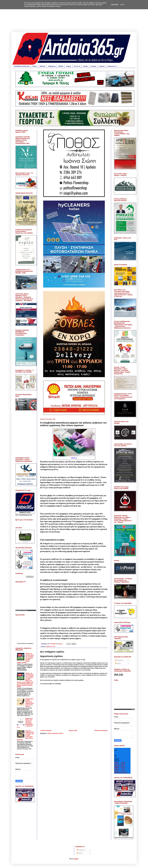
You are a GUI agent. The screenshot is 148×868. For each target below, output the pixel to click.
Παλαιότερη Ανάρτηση (101, 730)
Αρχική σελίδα (73, 730)
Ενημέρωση (52, 66)
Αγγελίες (102, 66)
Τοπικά (34, 66)
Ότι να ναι (77, 66)
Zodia (133, 709)
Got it (122, 5)
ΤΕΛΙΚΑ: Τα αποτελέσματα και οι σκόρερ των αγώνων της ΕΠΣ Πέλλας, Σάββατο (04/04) (25, 658)
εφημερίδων (30, 643)
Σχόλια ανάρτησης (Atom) (56, 733)
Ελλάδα (61, 66)
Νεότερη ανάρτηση (46, 730)
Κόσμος (69, 66)
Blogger (76, 859)
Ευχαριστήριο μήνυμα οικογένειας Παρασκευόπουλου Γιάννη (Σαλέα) (30, 703)
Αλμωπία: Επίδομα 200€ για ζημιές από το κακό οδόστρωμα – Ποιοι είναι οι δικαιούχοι (25, 735)
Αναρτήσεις (119, 660)
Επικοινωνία (112, 66)
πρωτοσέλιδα (22, 643)
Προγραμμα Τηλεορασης (21, 610)
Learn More (115, 5)
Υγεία (54, 646)
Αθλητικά (42, 66)
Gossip (85, 66)
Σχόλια (118, 663)
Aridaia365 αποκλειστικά (21, 66)
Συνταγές (93, 66)
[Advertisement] (74, 17)
